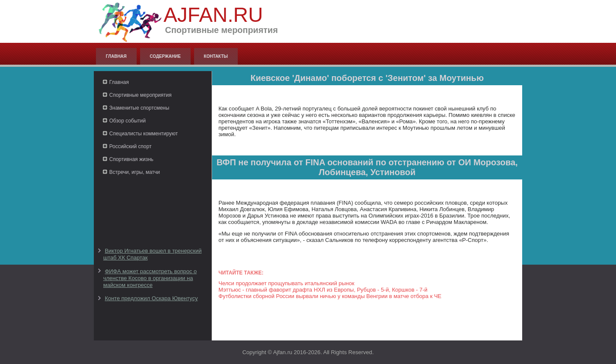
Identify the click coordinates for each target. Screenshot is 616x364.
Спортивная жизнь (131, 159)
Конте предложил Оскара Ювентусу (151, 298)
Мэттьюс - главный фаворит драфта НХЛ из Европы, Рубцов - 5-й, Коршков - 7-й (323, 290)
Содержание (165, 56)
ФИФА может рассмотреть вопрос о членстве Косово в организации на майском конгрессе (150, 278)
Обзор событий (127, 121)
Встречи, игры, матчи (135, 172)
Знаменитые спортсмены (139, 108)
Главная (116, 56)
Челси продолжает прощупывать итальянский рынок (286, 283)
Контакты (216, 56)
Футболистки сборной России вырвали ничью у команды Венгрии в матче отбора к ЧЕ (330, 296)
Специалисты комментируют (144, 134)
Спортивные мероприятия (140, 95)
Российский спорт (130, 146)
